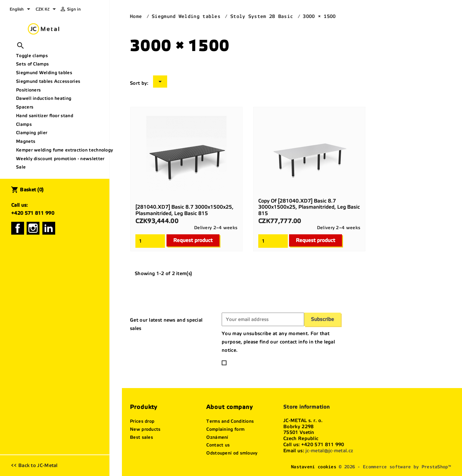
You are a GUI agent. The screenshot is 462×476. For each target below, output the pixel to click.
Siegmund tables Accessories (48, 81)
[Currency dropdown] (47, 10)
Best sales (141, 437)
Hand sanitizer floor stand (45, 116)
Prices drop (142, 421)
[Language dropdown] (21, 10)
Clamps (24, 124)
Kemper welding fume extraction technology (60, 150)
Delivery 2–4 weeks (216, 228)
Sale (21, 167)
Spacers (25, 107)
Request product (193, 240)
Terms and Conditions (230, 421)
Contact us (218, 445)
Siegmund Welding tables (44, 73)
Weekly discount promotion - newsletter (60, 159)
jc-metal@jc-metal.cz (329, 451)
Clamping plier (32, 133)
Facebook (18, 228)
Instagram (33, 228)
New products (145, 429)
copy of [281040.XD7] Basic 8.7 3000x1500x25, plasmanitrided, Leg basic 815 (309, 207)
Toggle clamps (32, 56)
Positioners (28, 90)
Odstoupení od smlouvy (232, 453)
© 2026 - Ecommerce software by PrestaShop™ (395, 467)
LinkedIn (49, 228)
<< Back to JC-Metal (34, 465)
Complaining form (225, 429)
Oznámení (217, 437)
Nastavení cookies (314, 467)
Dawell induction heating (44, 98)
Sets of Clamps (32, 64)
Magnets (26, 141)
